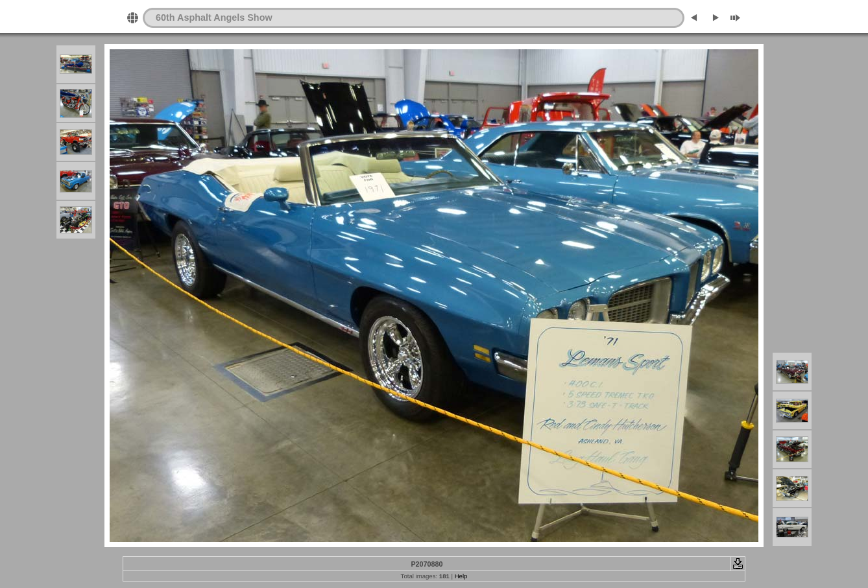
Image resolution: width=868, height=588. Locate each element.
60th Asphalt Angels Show (214, 18)
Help (461, 576)
